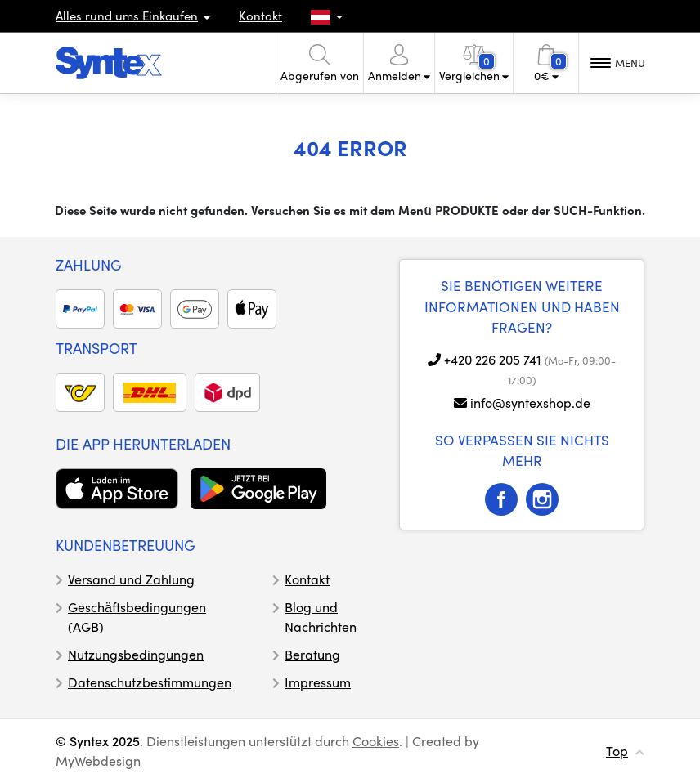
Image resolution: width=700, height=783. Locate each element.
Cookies (376, 741)
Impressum (318, 682)
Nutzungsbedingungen (136, 654)
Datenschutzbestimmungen (150, 682)
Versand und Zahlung (131, 579)
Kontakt (260, 16)
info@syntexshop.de (530, 403)
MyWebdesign (98, 761)
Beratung (312, 654)
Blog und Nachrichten (321, 617)
